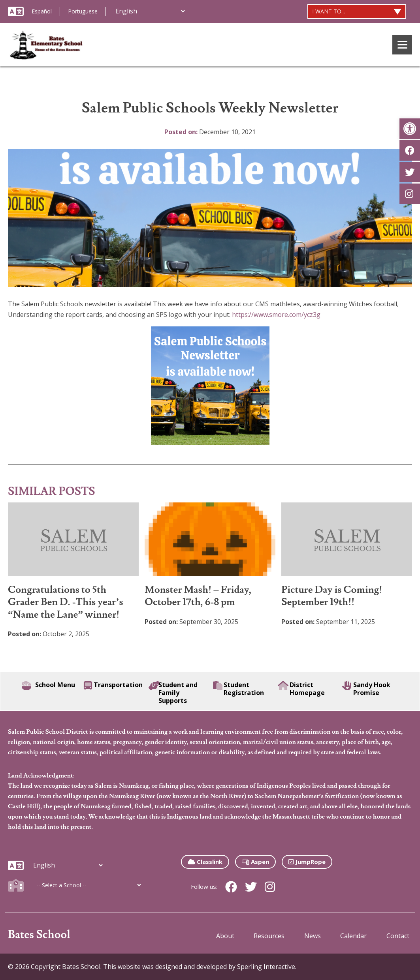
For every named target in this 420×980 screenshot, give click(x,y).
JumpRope (307, 862)
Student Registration (238, 689)
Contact (398, 936)
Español (42, 11)
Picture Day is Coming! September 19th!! (332, 596)
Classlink (205, 862)
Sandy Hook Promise (366, 689)
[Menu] (402, 45)
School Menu (48, 686)
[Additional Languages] (150, 11)
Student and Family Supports (173, 693)
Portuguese (83, 11)
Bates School (39, 935)
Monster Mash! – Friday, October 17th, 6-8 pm (198, 596)
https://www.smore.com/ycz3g (276, 315)
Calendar (353, 936)
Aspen (255, 862)
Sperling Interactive (266, 967)
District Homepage (301, 689)
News (313, 936)
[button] (410, 129)
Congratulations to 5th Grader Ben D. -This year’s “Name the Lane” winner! (66, 602)
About (225, 936)
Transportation (113, 686)
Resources (269, 936)
